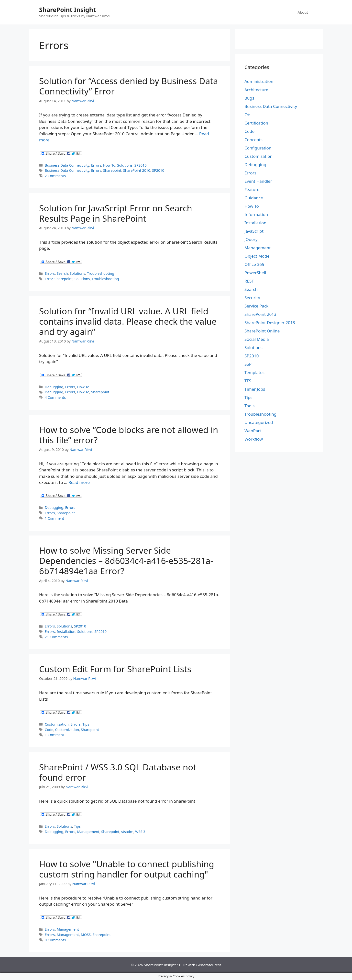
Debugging (54, 387)
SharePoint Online (262, 331)
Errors (96, 165)
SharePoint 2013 (260, 314)
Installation (66, 632)
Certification (256, 123)
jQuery (251, 239)
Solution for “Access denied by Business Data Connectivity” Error (129, 86)
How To (109, 165)
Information (256, 214)
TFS (248, 381)
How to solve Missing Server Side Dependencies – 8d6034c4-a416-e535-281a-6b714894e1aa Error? (126, 561)
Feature (252, 189)
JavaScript (254, 231)
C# (247, 115)
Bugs (249, 98)
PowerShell (255, 273)
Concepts (253, 140)
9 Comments (55, 940)
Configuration (258, 148)
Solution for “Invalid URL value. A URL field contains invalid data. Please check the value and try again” (128, 321)
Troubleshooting (101, 273)
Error (49, 279)
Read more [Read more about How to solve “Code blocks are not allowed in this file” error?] (79, 482)
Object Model (258, 256)
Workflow (254, 439)
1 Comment (54, 518)
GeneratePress (209, 965)
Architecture (256, 90)
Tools (249, 406)
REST (249, 281)
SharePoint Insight (67, 10)
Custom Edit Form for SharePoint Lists (115, 669)
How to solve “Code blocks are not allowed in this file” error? (129, 435)
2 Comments (55, 176)
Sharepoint (112, 170)
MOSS (86, 935)
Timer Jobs (255, 389)
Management (88, 832)
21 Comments (56, 637)
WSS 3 (140, 832)
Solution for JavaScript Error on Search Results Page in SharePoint (116, 213)
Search (62, 273)
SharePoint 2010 (137, 170)
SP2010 (141, 165)
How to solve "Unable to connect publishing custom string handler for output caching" (127, 869)
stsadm (127, 832)
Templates (254, 372)
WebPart (253, 431)
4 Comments (55, 397)
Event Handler (258, 181)
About (303, 12)
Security (252, 298)
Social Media (257, 339)
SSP (248, 364)
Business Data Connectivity (67, 165)
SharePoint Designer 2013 (270, 323)
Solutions (125, 165)
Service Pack (256, 306)
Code (49, 730)
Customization (57, 724)
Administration (259, 81)
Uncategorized (259, 422)
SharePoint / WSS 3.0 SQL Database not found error (118, 772)
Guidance (254, 198)
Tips (86, 724)
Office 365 (254, 264)
